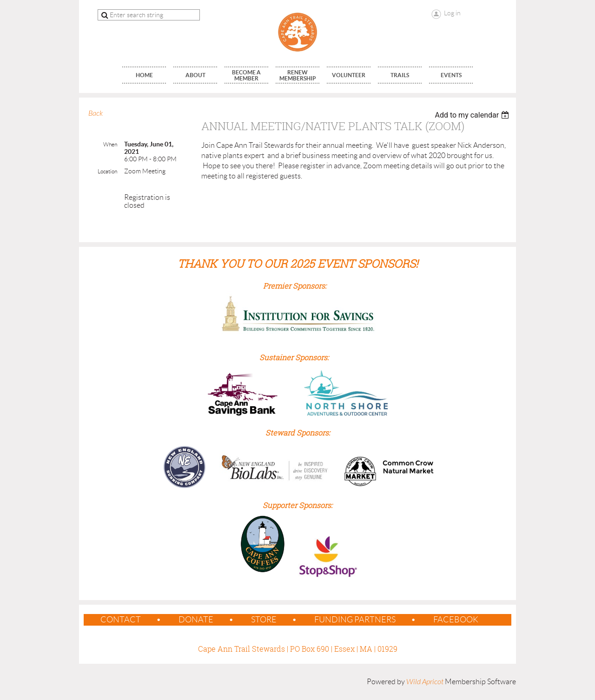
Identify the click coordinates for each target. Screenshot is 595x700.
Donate (196, 620)
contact (121, 620)
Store (264, 620)
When (110, 144)
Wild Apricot (425, 682)
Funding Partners (355, 620)
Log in (452, 13)
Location (107, 171)
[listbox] (473, 115)
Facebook (456, 620)
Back (96, 113)
